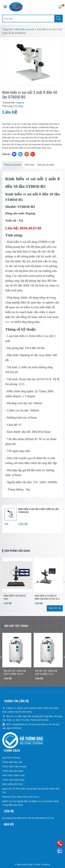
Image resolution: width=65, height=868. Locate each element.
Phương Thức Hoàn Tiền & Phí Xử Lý (21, 797)
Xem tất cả (55, 608)
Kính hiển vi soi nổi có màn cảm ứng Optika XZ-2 (47, 597)
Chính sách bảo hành (13, 771)
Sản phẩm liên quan (17, 551)
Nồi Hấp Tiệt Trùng (16, 626)
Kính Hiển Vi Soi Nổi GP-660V (15, 597)
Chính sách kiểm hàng (13, 780)
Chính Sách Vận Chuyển (14, 767)
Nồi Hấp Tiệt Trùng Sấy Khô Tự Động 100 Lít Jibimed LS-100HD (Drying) (16, 673)
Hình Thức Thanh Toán (14, 775)
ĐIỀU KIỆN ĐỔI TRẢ (12, 784)
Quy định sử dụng (11, 758)
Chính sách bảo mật (12, 762)
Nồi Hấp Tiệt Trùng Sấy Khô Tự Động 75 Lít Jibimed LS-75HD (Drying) (47, 673)
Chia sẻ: (6, 154)
